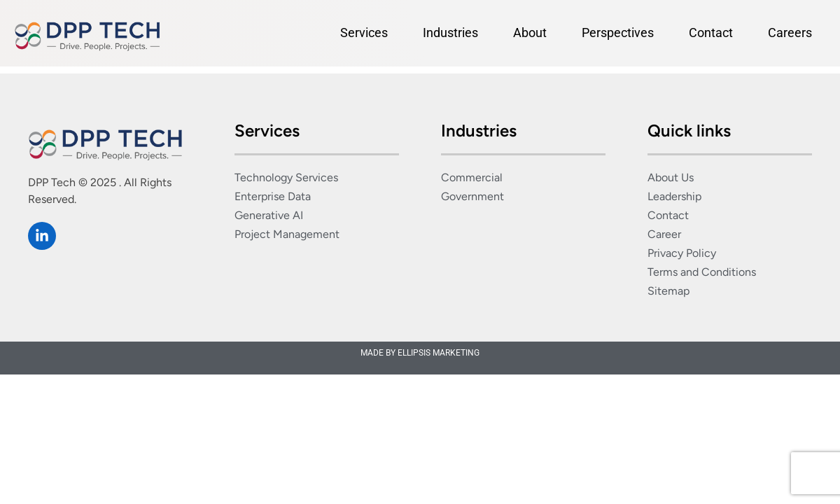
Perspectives (618, 33)
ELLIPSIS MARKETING (439, 353)
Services (364, 33)
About (530, 33)
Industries (450, 33)
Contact (711, 33)
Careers (790, 33)
